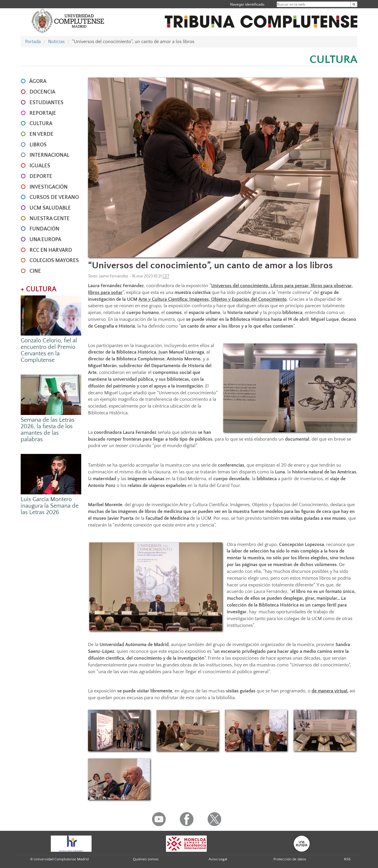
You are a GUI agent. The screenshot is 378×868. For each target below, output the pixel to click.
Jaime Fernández (114, 276)
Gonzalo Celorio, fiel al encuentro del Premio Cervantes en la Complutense (49, 350)
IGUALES (40, 166)
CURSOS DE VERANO (54, 197)
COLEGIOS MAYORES (54, 261)
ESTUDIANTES (47, 103)
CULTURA (41, 124)
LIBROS (38, 145)
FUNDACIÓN (44, 229)
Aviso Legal (218, 859)
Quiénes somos (146, 859)
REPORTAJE (43, 113)
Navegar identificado (247, 4)
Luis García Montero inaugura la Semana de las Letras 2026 (50, 506)
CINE (35, 271)
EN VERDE (41, 134)
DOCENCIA (42, 92)
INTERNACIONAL (49, 155)
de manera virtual (329, 691)
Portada (33, 42)
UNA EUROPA (45, 240)
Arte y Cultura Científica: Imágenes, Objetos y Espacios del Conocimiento (213, 299)
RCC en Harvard (51, 250)
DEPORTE (41, 176)
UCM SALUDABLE (50, 208)
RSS (347, 859)
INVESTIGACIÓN (49, 187)
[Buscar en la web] (354, 4)
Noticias (56, 42)
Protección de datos (290, 859)
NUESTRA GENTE (50, 219)
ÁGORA (38, 81)
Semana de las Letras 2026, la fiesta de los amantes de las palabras (48, 430)
